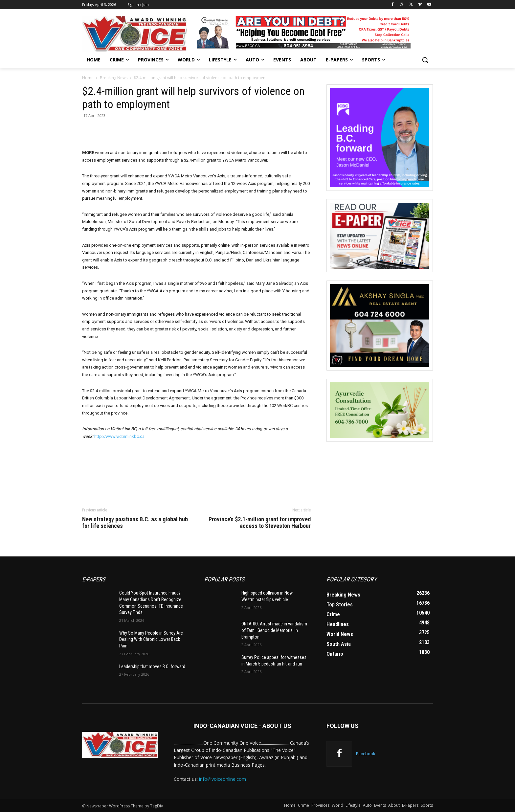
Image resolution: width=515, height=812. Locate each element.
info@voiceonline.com (223, 779)
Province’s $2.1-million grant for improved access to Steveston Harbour (260, 523)
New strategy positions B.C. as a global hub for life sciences (135, 523)
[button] (425, 60)
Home (88, 78)
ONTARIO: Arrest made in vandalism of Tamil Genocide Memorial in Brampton (274, 630)
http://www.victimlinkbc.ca (119, 436)
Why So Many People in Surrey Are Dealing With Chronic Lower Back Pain (151, 639)
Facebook (366, 754)
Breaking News (114, 78)
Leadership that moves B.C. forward (152, 666)
